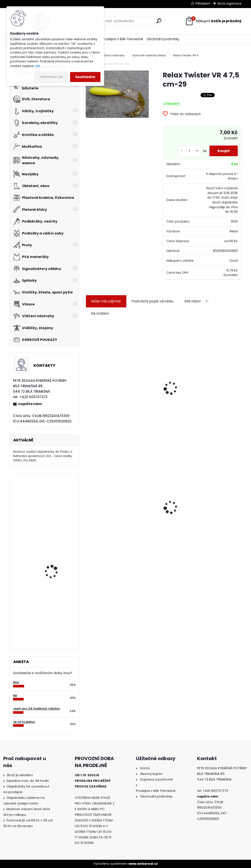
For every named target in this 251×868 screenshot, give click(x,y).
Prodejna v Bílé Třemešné (122, 39)
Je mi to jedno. (24, 722)
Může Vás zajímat (106, 301)
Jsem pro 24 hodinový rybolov (36, 709)
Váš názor (197, 301)
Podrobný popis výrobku (152, 301)
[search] (159, 21)
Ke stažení (100, 313)
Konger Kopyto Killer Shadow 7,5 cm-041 (202, 507)
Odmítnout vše (51, 77)
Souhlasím (85, 77)
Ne (15, 696)
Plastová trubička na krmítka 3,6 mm (200, 350)
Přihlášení (203, 3)
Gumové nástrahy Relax (149, 55)
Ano (16, 682)
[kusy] (188, 151)
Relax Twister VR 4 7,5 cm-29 (113, 513)
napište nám (30, 404)
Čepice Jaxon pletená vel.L (54, 496)
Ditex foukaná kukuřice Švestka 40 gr (55, 533)
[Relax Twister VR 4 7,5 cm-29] (117, 94)
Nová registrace (229, 3)
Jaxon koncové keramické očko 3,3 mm (122, 353)
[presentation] (88, 378)
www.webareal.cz (143, 864)
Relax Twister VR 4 (186, 55)
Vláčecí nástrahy (113, 55)
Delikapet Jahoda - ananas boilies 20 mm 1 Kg (56, 599)
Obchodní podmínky (163, 39)
